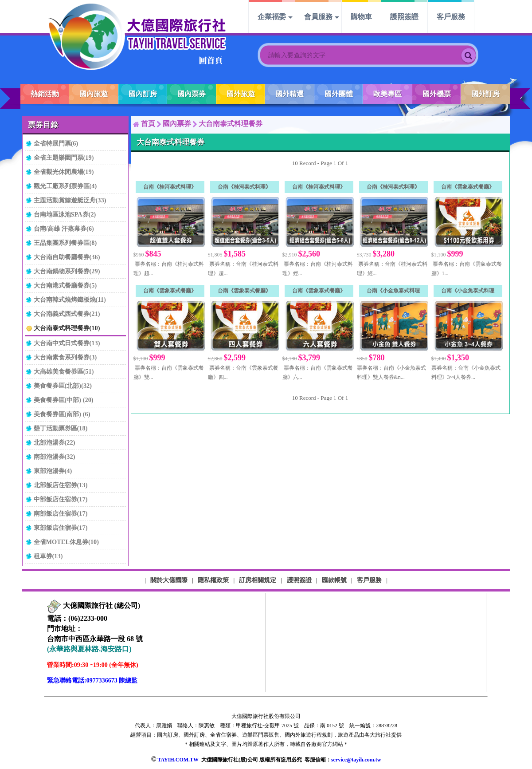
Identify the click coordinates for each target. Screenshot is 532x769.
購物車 (361, 17)
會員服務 (318, 17)
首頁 (148, 124)
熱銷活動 (45, 94)
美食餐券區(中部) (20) (64, 400)
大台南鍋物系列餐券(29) (67, 271)
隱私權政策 (213, 580)
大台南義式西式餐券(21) (67, 314)
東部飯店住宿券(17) (61, 528)
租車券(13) (48, 556)
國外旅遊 (241, 94)
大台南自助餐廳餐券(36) (67, 257)
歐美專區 (387, 94)
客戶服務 (451, 17)
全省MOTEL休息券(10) (66, 542)
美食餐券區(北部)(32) (63, 386)
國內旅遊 (94, 94)
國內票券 (192, 94)
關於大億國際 (169, 580)
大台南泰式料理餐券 (231, 124)
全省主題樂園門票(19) (64, 158)
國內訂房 (143, 94)
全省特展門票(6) (56, 143)
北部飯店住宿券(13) (61, 485)
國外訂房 (485, 94)
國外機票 (437, 94)
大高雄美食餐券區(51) (64, 371)
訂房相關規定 (258, 580)
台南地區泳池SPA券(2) (65, 214)
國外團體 (339, 94)
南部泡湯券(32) (55, 457)
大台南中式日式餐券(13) (67, 343)
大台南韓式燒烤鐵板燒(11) (70, 300)
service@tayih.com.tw (356, 760)
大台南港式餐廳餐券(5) (65, 285)
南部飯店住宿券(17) (61, 513)
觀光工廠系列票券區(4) (65, 186)
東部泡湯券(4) (53, 471)
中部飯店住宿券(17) (61, 499)
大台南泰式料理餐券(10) (67, 328)
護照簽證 (404, 17)
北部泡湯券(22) (55, 442)
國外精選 (289, 94)
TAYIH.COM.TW (178, 760)
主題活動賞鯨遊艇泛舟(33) (70, 200)
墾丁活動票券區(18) (61, 428)
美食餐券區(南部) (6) (62, 414)
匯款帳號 (334, 580)
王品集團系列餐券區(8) (65, 243)
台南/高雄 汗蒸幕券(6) (64, 229)
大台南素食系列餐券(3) (65, 357)
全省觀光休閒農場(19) (64, 172)
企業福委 (272, 17)
